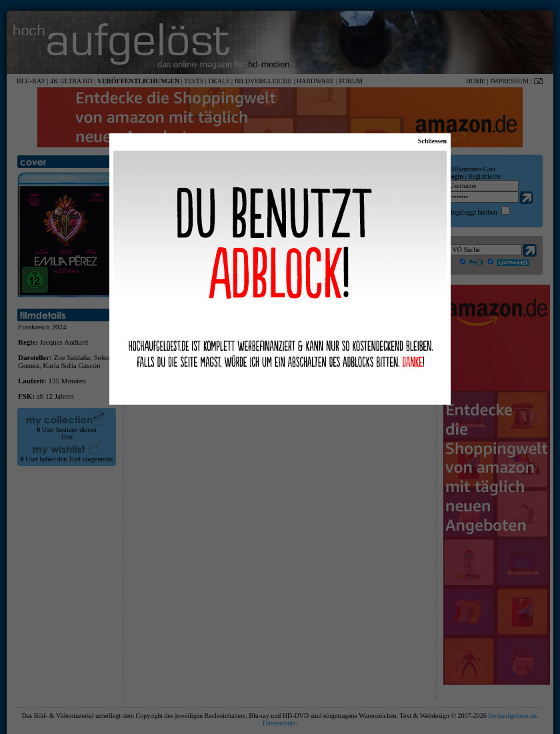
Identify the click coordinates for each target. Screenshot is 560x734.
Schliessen (432, 141)
